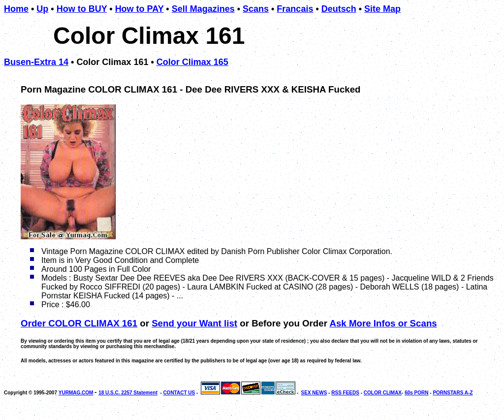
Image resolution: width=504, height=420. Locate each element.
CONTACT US (179, 393)
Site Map (382, 9)
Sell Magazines (203, 9)
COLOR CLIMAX (383, 393)
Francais (295, 9)
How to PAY (140, 9)
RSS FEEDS (345, 393)
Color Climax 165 (192, 62)
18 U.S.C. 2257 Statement (128, 393)
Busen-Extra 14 (36, 62)
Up (42, 9)
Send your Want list (194, 323)
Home (16, 9)
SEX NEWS (314, 393)
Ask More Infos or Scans (383, 323)
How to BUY (82, 9)
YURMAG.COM (76, 393)
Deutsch (339, 9)
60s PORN (416, 393)
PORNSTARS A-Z (453, 393)
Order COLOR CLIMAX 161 (79, 323)
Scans (256, 9)
